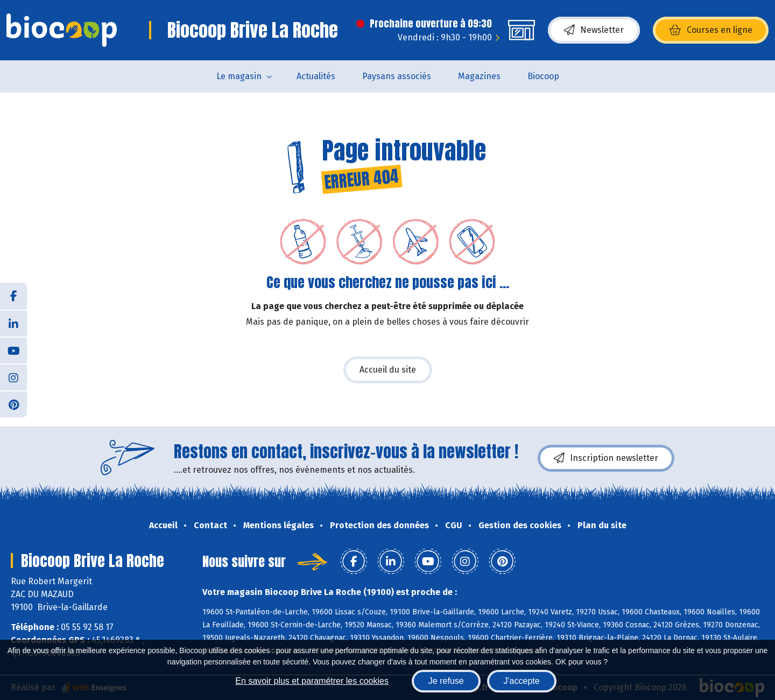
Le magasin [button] (239, 76)
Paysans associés (397, 76)
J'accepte (522, 681)
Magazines (479, 76)
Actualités (316, 76)
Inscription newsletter (606, 458)
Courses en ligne (711, 30)
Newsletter (594, 30)
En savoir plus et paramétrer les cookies (312, 681)
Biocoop (543, 76)
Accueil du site (388, 370)
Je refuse (446, 681)
